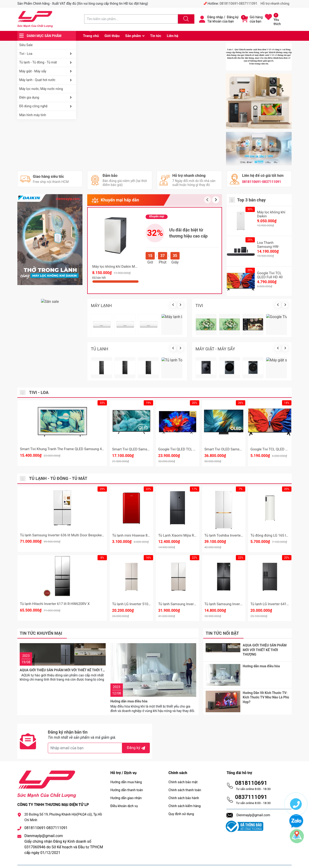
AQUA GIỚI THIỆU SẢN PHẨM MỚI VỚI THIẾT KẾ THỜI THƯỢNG (67, 653)
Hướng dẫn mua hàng (126, 771)
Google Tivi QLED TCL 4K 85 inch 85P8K (190, 449)
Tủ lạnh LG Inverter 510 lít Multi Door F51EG (146, 604)
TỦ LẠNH (100, 349)
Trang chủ (91, 36)
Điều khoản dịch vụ (124, 794)
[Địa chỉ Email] (99, 736)
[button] (216, 200)
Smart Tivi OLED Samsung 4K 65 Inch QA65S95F (242, 449)
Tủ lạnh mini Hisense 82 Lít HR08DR (140, 535)
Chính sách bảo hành (184, 786)
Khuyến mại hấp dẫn (120, 200)
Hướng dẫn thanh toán (127, 779)
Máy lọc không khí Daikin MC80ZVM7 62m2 (126, 267)
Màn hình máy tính (33, 115)
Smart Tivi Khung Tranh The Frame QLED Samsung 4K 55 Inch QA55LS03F (78, 449)
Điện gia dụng (46, 97)
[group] (151, 74)
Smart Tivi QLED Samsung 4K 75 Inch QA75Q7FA (150, 449)
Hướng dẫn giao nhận (126, 786)
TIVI (199, 306)
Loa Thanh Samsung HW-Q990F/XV (268, 247)
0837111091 (251, 786)
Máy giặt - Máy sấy (46, 71)
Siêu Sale (26, 45)
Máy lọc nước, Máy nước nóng (41, 89)
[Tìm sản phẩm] (131, 19)
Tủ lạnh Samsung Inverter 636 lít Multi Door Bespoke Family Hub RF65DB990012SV (85, 535)
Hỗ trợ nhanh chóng (275, 4)
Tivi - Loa (46, 54)
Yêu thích (277, 22)
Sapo (126, 861)
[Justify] (185, 19)
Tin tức (156, 36)
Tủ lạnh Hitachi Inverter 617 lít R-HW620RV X (55, 604)
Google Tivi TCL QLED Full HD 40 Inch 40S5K (270, 277)
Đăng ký (233, 17)
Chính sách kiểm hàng (185, 794)
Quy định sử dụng (181, 802)
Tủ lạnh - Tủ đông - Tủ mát (46, 63)
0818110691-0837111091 (239, 4)
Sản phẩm (133, 36)
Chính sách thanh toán (185, 779)
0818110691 (251, 772)
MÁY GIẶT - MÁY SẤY (215, 349)
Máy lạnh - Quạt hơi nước (46, 80)
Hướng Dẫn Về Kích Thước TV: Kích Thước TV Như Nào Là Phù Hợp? (266, 692)
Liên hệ (173, 36)
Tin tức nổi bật (222, 633)
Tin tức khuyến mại (41, 633)
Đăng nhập (215, 17)
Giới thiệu (112, 36)
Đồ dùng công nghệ (46, 106)
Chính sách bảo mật (183, 771)
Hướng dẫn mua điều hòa (129, 653)
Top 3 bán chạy (252, 200)
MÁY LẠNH (101, 306)
